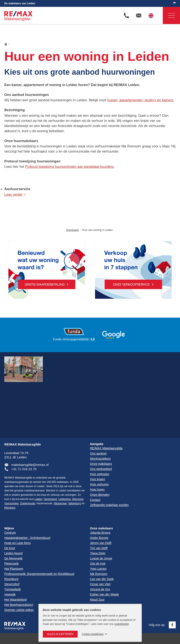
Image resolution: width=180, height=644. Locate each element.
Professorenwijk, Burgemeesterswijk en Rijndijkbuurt (39, 574)
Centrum (10, 533)
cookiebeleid (121, 624)
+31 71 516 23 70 (24, 469)
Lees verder (13, 195)
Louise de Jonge (101, 558)
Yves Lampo (98, 569)
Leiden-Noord (13, 553)
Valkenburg (74, 503)
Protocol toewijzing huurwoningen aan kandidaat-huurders (69, 167)
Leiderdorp (65, 499)
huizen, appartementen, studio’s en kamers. (141, 100)
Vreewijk (10, 594)
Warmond (77, 499)
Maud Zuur (97, 600)
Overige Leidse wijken (19, 610)
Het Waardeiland (15, 600)
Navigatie (169, 16)
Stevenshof (12, 584)
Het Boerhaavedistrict (19, 605)
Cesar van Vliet (100, 584)
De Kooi (10, 548)
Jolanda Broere (100, 533)
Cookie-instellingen (93, 634)
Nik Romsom (99, 574)
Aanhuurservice (17, 189)
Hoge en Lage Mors (18, 543)
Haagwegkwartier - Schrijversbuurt (27, 538)
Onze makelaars (102, 528)
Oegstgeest (50, 499)
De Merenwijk (13, 558)
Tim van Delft (99, 548)
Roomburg (11, 579)
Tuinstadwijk (13, 589)
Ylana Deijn (98, 553)
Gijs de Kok (98, 564)
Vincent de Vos (100, 589)
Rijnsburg (10, 508)
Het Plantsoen (14, 569)
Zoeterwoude (28, 503)
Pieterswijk (12, 564)
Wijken (9, 528)
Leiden (38, 499)
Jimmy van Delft (101, 543)
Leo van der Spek (102, 579)
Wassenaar (60, 503)
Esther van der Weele (105, 594)
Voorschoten (12, 503)
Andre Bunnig (99, 538)
